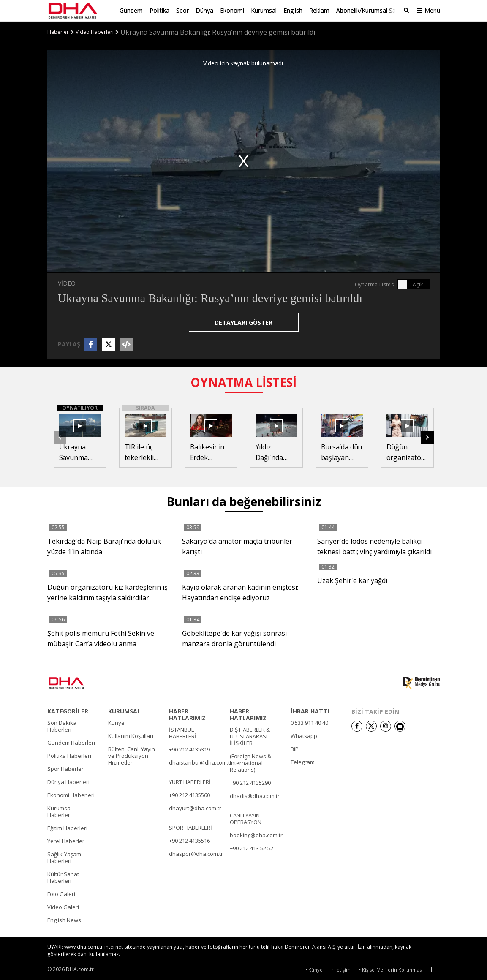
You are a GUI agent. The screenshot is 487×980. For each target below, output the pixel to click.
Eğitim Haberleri (67, 827)
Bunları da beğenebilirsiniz (244, 500)
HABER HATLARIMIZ (187, 713)
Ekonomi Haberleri (71, 794)
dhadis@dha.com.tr (255, 795)
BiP (295, 748)
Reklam (319, 10)
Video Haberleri (95, 31)
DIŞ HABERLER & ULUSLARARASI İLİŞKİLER (250, 735)
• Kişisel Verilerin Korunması (391, 968)
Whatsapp (304, 735)
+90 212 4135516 (189, 839)
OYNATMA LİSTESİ (243, 381)
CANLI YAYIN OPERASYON (246, 817)
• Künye (314, 968)
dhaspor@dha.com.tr (196, 852)
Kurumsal (264, 10)
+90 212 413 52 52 (252, 847)
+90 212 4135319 (189, 748)
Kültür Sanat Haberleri (63, 876)
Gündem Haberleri (71, 741)
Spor (182, 10)
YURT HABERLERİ (190, 781)
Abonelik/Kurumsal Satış (369, 10)
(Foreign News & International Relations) (250, 762)
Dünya (204, 10)
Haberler (58, 31)
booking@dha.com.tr (256, 834)
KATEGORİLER (68, 710)
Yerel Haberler (66, 840)
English (293, 10)
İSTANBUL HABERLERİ (183, 732)
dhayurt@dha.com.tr (195, 807)
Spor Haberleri (66, 768)
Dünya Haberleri (68, 781)
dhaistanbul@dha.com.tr (200, 761)
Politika (159, 10)
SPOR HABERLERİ (190, 826)
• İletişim (341, 968)
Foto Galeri (61, 893)
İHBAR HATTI (310, 710)
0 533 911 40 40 (309, 721)
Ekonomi (232, 10)
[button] (427, 436)
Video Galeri (63, 906)
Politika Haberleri (69, 754)
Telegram (303, 761)
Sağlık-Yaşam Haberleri (64, 856)
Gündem (131, 10)
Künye (116, 721)
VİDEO (67, 282)
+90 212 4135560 (189, 794)
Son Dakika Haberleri (62, 725)
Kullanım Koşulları (131, 735)
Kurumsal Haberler (60, 810)
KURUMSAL (124, 710)
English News (64, 919)
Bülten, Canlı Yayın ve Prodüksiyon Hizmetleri (132, 754)
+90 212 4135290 (250, 781)
